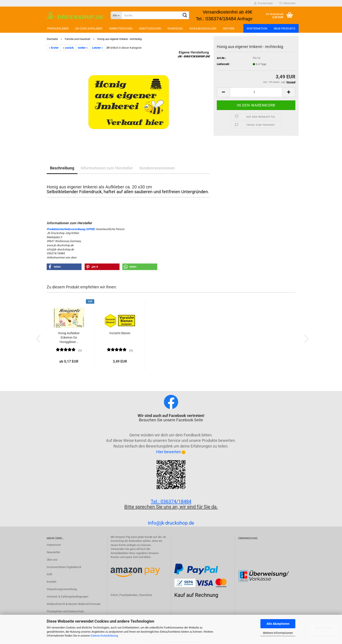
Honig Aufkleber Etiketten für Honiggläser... (69, 337)
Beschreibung (62, 168)
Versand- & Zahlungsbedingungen (68, 597)
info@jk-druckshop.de (171, 523)
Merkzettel (287, 3)
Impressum (54, 545)
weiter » (83, 48)
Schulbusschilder (203, 28)
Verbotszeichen (121, 28)
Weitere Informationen (278, 633)
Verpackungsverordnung (62, 589)
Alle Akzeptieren (278, 624)
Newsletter (53, 552)
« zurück (68, 48)
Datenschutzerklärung (104, 636)
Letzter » (98, 48)
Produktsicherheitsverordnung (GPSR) (71, 229)
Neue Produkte (285, 28)
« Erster (54, 48)
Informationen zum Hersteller (107, 168)
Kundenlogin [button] (263, 3)
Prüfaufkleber (58, 28)
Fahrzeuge (175, 28)
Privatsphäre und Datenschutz (65, 611)
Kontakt (51, 582)
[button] (223, 92)
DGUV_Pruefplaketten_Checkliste (131, 595)
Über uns (52, 560)
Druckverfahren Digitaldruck (64, 567)
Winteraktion (257, 28)
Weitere (229, 28)
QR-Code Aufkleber (89, 28)
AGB (49, 574)
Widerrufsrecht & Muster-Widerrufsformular (74, 604)
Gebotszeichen (150, 28)
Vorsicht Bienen (120, 333)
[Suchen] (185, 15)
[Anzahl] (256, 92)
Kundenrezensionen (157, 168)
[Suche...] (116, 15)
